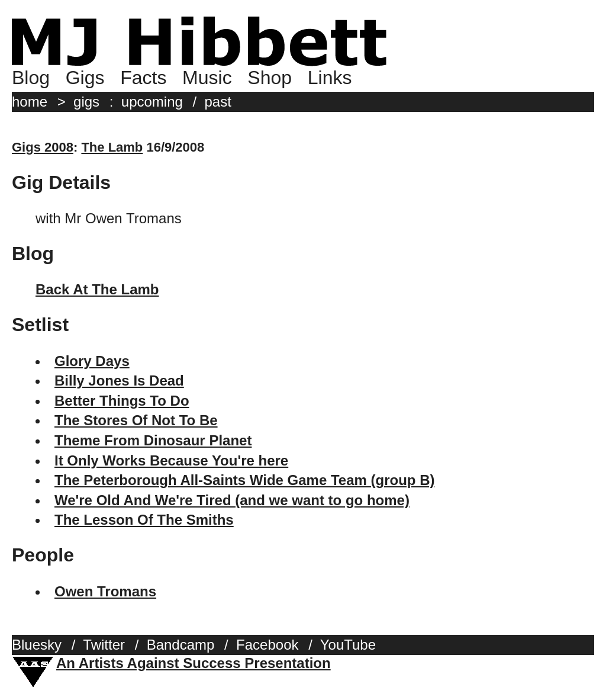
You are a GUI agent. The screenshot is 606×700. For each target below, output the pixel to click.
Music (207, 78)
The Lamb (112, 147)
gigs (86, 102)
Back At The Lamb (97, 289)
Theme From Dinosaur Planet (153, 440)
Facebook (267, 645)
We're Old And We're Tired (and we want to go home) (232, 500)
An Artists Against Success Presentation (194, 663)
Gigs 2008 (43, 147)
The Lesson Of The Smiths (144, 520)
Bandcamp (181, 645)
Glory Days (92, 361)
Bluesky (37, 645)
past (218, 102)
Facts (143, 78)
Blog (31, 78)
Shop (270, 78)
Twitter (104, 645)
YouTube (348, 645)
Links (330, 78)
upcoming (152, 102)
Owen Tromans (105, 591)
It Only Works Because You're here (171, 460)
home (30, 102)
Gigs (85, 78)
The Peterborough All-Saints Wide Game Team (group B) (245, 480)
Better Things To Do (122, 401)
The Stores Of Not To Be (136, 420)
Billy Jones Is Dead (119, 380)
